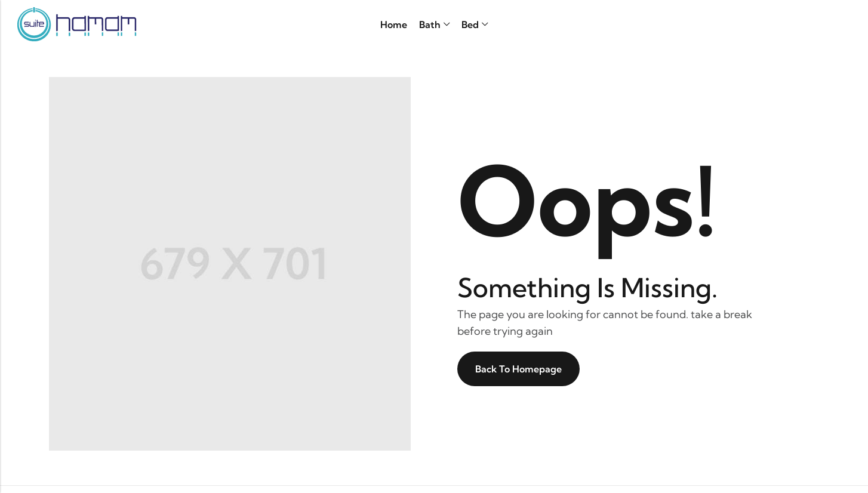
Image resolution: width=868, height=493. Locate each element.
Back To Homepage (518, 369)
